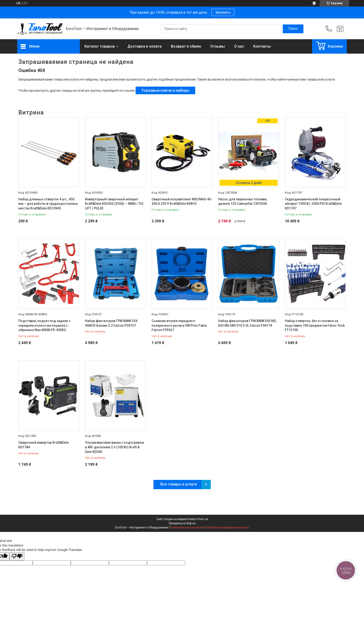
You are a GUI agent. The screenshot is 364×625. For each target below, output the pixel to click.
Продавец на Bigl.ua (182, 523)
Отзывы (218, 46)
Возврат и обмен (186, 46)
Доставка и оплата (145, 46)
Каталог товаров (100, 46)
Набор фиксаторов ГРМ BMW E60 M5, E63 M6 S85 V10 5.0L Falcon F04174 (247, 323)
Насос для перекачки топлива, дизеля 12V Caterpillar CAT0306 (243, 202)
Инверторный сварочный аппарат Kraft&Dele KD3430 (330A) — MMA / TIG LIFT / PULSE (114, 204)
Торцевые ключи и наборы (165, 90)
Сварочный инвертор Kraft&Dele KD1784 (44, 445)
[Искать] (293, 29)
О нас (239, 46)
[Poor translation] (17, 556)
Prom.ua (203, 519)
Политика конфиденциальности (228, 527)
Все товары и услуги (179, 484)
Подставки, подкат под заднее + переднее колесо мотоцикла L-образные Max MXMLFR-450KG (44, 325)
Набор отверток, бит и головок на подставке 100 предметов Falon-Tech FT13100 (315, 325)
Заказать (223, 12)
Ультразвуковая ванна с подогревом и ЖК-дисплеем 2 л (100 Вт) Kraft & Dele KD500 (114, 447)
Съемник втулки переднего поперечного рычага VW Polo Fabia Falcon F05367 (179, 325)
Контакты (262, 46)
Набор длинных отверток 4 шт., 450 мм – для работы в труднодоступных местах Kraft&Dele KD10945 (48, 204)
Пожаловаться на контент (187, 527)
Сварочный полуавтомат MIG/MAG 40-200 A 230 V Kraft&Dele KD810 (182, 202)
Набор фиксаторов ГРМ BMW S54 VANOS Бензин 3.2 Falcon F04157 (111, 323)
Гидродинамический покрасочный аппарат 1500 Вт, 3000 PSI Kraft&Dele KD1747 (313, 204)
